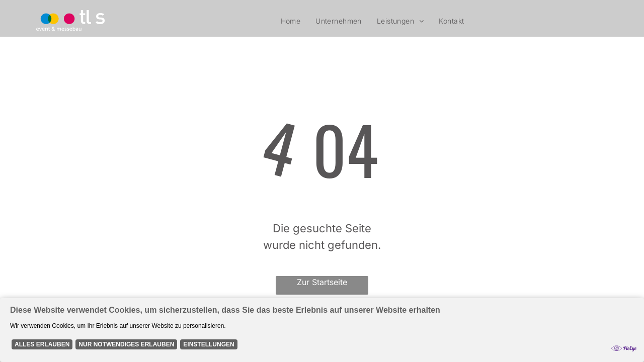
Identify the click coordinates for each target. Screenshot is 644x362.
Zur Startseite (322, 282)
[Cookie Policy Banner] (322, 330)
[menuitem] (291, 21)
